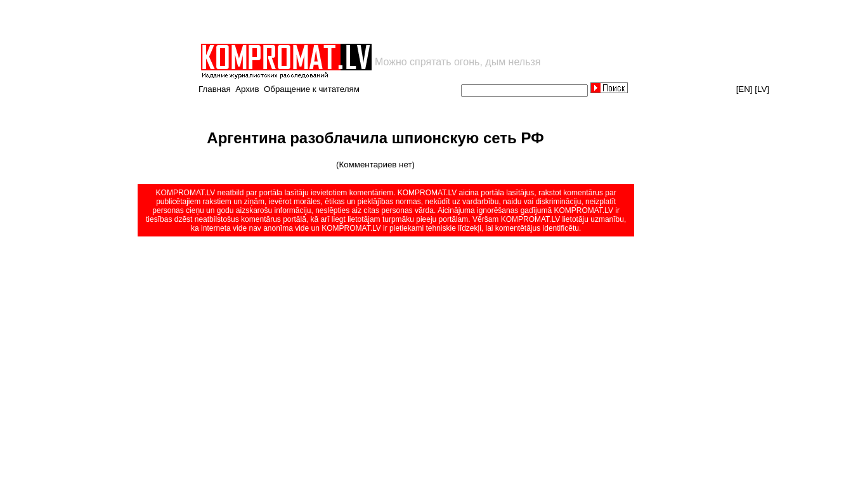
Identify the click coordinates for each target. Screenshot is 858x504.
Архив (247, 89)
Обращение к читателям (312, 89)
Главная (215, 89)
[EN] (744, 89)
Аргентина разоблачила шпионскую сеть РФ (375, 138)
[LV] (762, 89)
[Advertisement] (348, 22)
